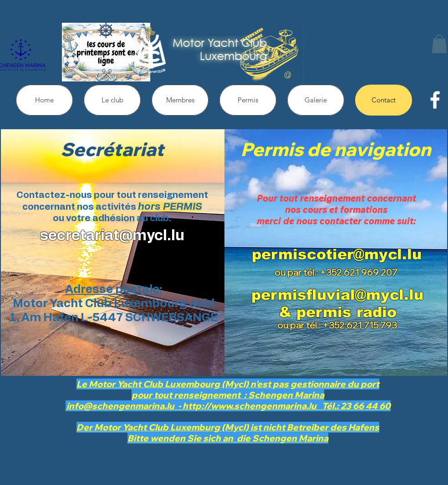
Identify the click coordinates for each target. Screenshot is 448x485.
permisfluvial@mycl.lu (337, 295)
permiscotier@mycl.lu (337, 254)
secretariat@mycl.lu (112, 236)
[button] (439, 44)
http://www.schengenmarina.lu (247, 449)
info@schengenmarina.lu (128, 449)
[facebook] (435, 100)
